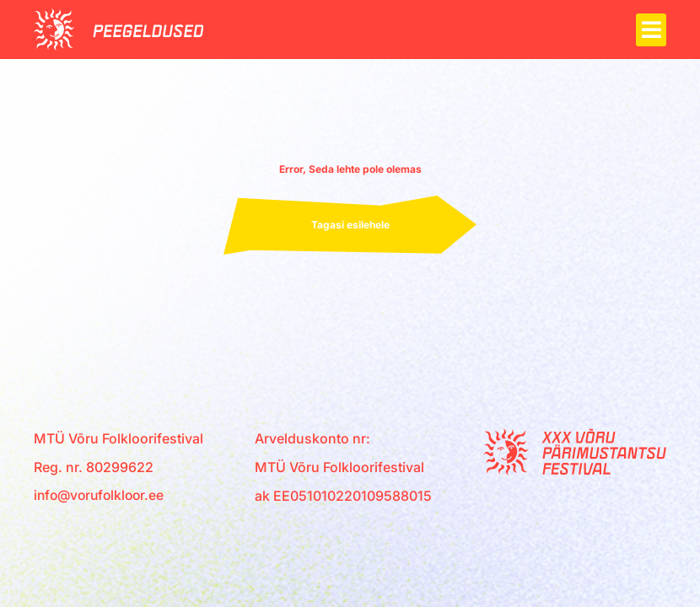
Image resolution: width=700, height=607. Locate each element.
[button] (651, 30)
